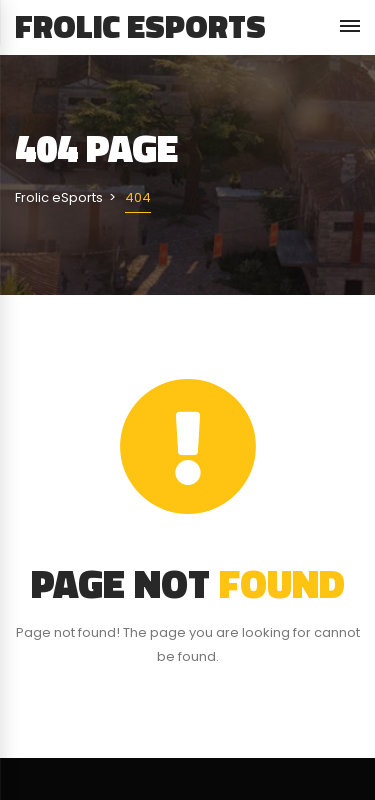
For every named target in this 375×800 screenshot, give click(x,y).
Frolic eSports (140, 26)
